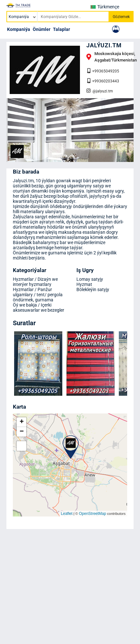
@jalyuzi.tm (100, 91)
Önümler (42, 29)
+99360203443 (103, 81)
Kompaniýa (19, 29)
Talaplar (61, 29)
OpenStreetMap (93, 514)
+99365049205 (103, 71)
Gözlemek (121, 17)
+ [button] (22, 422)
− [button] (22, 432)
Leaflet (67, 514)
